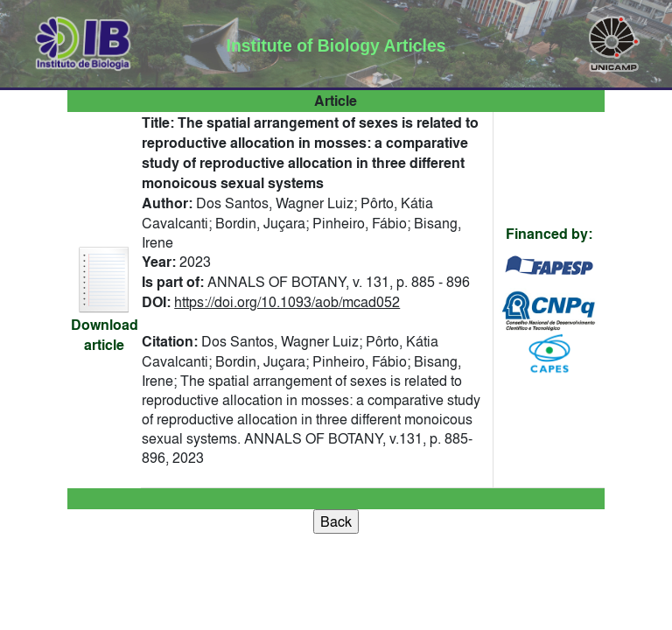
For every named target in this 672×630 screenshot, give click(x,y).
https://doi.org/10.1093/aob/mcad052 (287, 302)
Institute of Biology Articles (336, 45)
